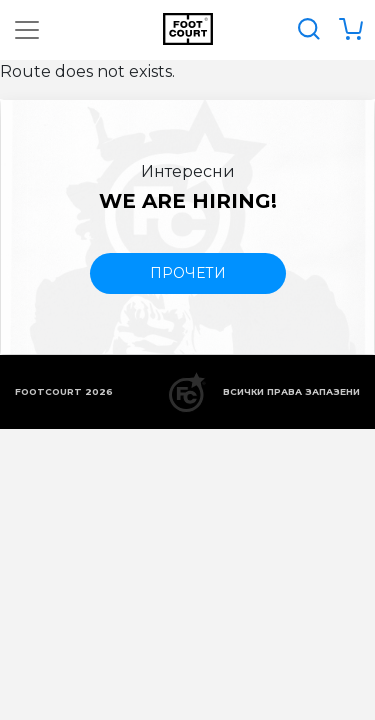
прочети (188, 273)
